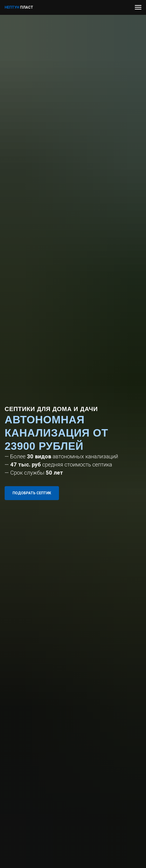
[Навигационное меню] (138, 7)
